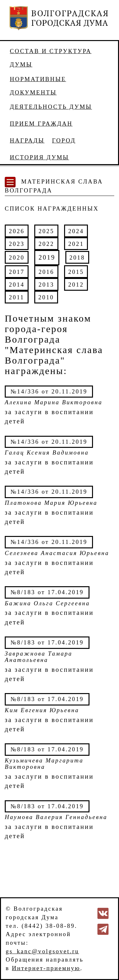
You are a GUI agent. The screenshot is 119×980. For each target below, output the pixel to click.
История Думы (40, 157)
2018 (77, 257)
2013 (46, 285)
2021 (76, 244)
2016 (46, 272)
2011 (17, 297)
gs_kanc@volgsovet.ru (42, 951)
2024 (76, 231)
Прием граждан (41, 124)
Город (64, 140)
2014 (17, 285)
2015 (76, 272)
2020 (17, 257)
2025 (46, 231)
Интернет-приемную (46, 968)
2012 (76, 285)
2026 (17, 231)
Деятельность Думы (51, 107)
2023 (17, 244)
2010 (46, 297)
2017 (17, 272)
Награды (27, 140)
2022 (46, 244)
